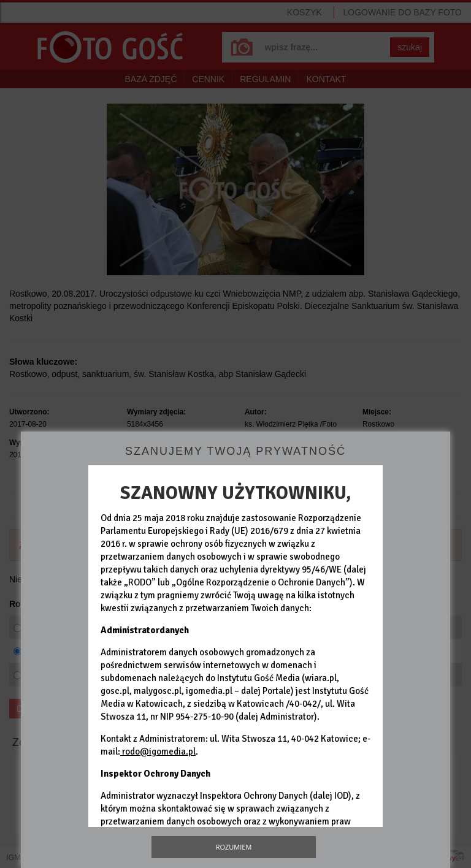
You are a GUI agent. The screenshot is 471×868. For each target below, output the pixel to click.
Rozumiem (234, 847)
